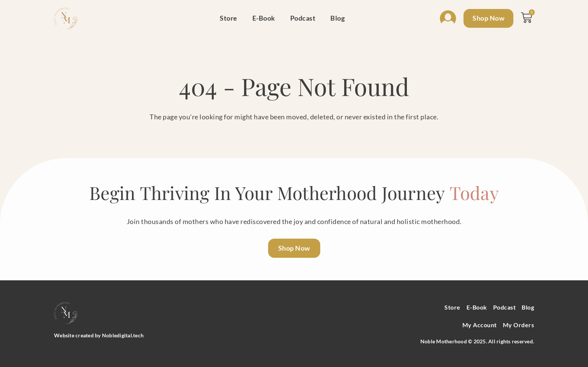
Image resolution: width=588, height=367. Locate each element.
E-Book (264, 18)
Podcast (303, 18)
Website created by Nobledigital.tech (99, 335)
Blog (337, 18)
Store (229, 18)
